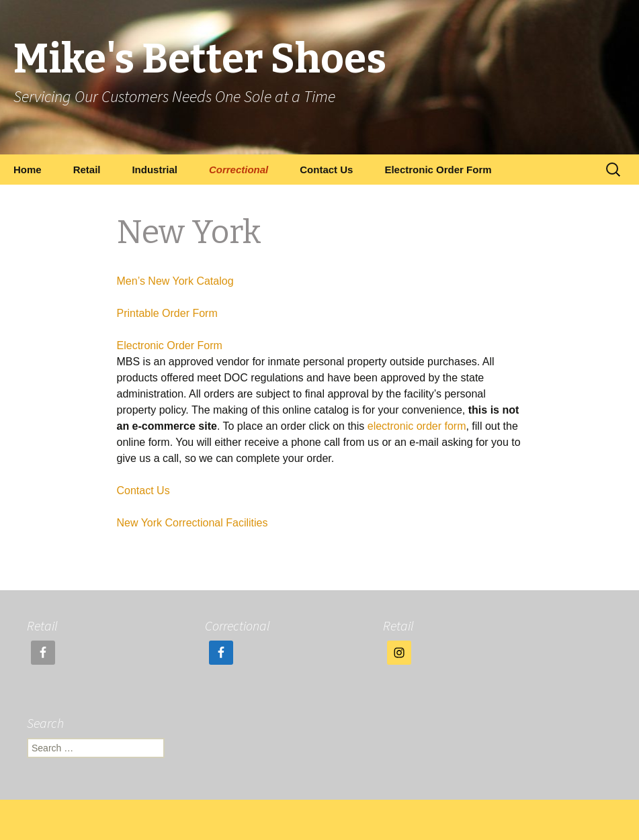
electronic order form (417, 426)
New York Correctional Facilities (193, 523)
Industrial (155, 170)
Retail (87, 170)
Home (28, 170)
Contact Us (326, 170)
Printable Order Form (167, 313)
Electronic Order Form (438, 170)
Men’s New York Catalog (175, 281)
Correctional (239, 170)
